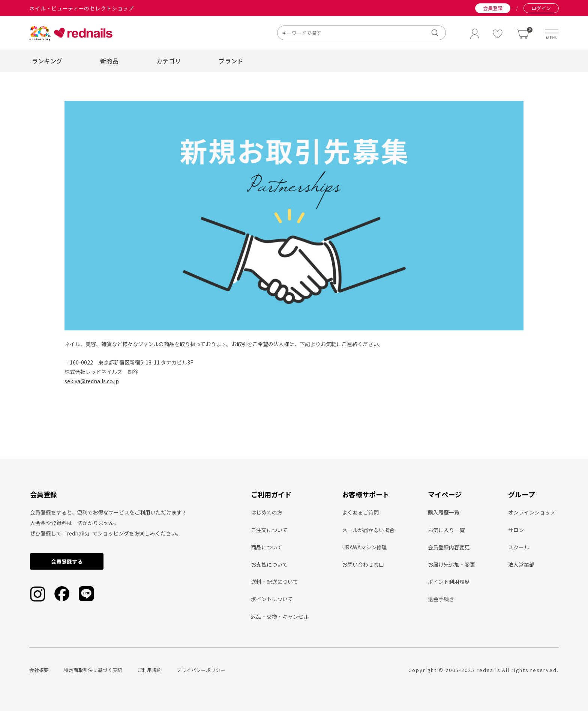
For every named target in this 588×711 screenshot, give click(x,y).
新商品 (109, 61)
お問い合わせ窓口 (363, 564)
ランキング (47, 61)
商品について (267, 547)
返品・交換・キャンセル (280, 616)
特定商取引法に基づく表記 (93, 670)
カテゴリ (169, 61)
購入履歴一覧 (444, 512)
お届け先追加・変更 (451, 564)
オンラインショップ (532, 512)
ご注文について (269, 530)
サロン (516, 530)
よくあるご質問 (360, 512)
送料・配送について (274, 582)
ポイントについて (272, 599)
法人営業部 (521, 564)
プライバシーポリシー (201, 670)
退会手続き (441, 599)
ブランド (231, 61)
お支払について (269, 564)
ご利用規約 (149, 670)
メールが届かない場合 (368, 530)
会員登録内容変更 (449, 547)
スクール (519, 547)
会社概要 (39, 670)
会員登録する (67, 561)
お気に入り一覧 (446, 530)
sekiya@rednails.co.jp (92, 381)
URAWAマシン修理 (364, 547)
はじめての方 (267, 512)
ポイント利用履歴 (449, 582)
